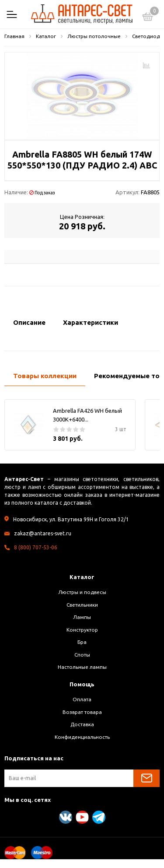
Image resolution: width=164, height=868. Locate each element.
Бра (82, 642)
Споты (82, 655)
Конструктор (82, 630)
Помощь (82, 684)
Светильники (82, 605)
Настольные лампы (82, 667)
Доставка (82, 724)
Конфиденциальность (82, 737)
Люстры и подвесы (82, 592)
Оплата (82, 699)
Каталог (82, 577)
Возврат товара (82, 712)
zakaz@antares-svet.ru (43, 533)
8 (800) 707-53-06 (36, 547)
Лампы (82, 617)
